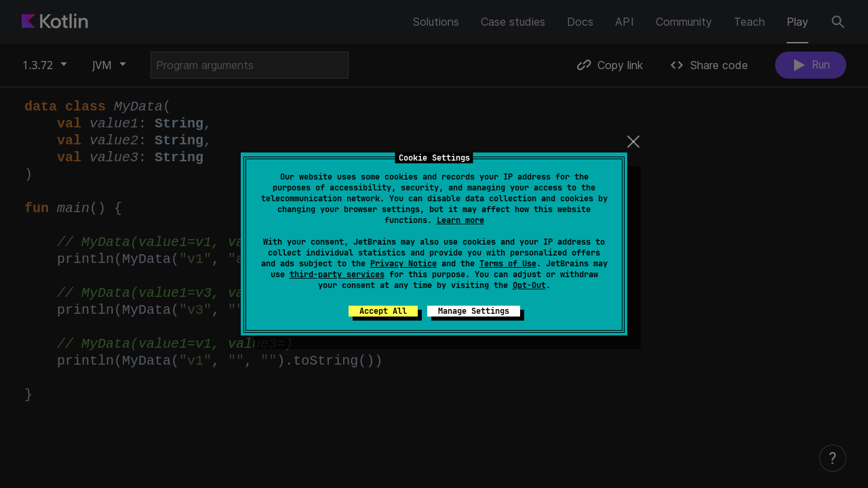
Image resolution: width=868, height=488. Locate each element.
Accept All (383, 311)
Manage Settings (474, 311)
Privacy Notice (403, 264)
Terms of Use (508, 264)
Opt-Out (529, 285)
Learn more (460, 220)
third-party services (337, 274)
